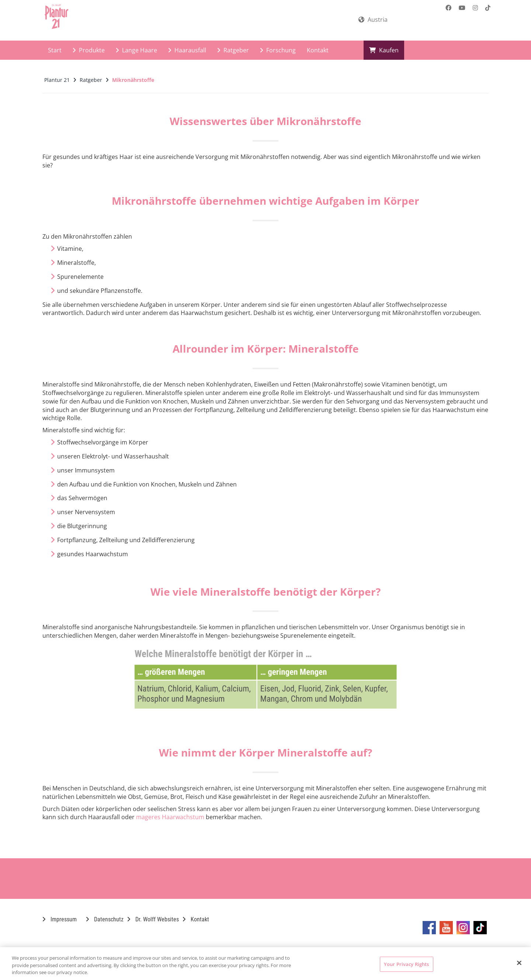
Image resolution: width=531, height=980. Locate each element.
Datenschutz (105, 919)
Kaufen (384, 50)
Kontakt (318, 50)
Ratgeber (233, 50)
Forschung (278, 50)
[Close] (519, 963)
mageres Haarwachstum (170, 817)
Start (55, 50)
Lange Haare (136, 50)
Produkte (89, 50)
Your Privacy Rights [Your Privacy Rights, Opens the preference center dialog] (406, 964)
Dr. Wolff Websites (153, 919)
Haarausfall (187, 50)
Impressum (60, 919)
